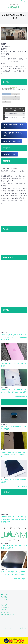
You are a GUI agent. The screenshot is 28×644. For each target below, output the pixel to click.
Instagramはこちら (9, 154)
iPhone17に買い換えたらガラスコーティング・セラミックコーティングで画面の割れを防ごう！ (14, 337)
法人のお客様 (5, 605)
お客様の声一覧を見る (20, 579)
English (25, 1)
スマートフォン (5, 94)
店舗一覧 (4, 610)
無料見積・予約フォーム (8, 615)
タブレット (5, 97)
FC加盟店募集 (5, 607)
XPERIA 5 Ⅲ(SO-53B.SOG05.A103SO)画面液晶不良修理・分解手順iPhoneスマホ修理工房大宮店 (14, 519)
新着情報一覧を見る (21, 397)
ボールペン (5, 99)
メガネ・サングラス (15, 99)
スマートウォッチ (15, 97)
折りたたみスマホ (15, 94)
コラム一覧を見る (22, 486)
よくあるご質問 (5, 612)
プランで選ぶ (5, 599)
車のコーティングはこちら (12, 141)
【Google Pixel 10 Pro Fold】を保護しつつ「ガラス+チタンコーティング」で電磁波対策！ (13, 454)
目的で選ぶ (4, 597)
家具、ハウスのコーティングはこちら (14, 134)
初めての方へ (5, 595)
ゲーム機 (4, 102)
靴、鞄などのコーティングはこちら (14, 126)
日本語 (20, 1)
